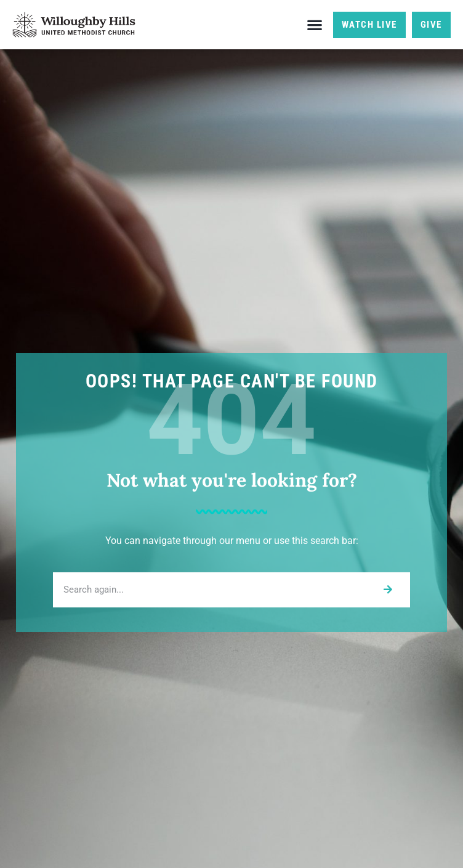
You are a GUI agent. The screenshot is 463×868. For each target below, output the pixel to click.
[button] (315, 25)
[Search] (388, 590)
